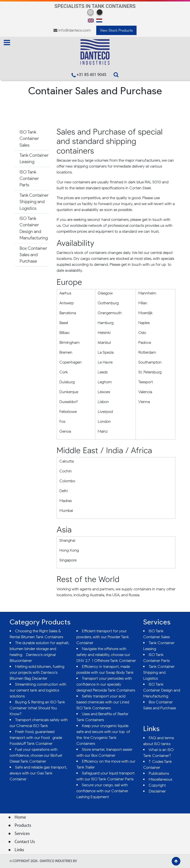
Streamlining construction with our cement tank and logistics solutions (38, 690)
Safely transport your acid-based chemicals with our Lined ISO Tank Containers (103, 702)
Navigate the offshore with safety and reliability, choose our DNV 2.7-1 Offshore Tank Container (106, 655)
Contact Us (25, 842)
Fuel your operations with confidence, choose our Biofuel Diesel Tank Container (36, 755)
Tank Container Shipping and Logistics (34, 202)
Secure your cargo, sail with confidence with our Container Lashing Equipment (102, 791)
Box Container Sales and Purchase (33, 255)
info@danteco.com (74, 30)
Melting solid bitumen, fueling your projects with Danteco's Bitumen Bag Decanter (37, 672)
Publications (159, 773)
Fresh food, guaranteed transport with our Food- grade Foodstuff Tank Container (36, 738)
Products (23, 826)
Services (22, 834)
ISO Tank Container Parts (29, 178)
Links (19, 850)
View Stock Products (116, 30)
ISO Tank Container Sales (29, 138)
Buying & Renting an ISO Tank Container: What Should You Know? (37, 708)
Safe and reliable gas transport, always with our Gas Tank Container (38, 773)
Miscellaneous (160, 779)
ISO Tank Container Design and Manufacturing (34, 228)
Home (20, 818)
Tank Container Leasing (34, 158)
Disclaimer (157, 791)
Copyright (157, 785)
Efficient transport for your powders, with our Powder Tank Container (103, 637)
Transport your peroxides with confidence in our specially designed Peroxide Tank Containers (106, 684)
